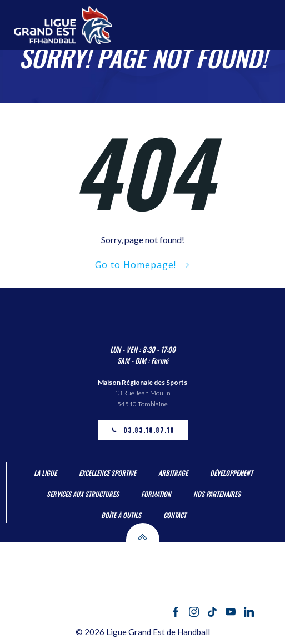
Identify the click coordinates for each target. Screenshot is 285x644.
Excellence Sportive (107, 473)
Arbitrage (173, 473)
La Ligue (45, 473)
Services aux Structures (83, 494)
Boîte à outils (121, 515)
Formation (156, 494)
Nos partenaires (217, 494)
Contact (175, 515)
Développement (231, 473)
